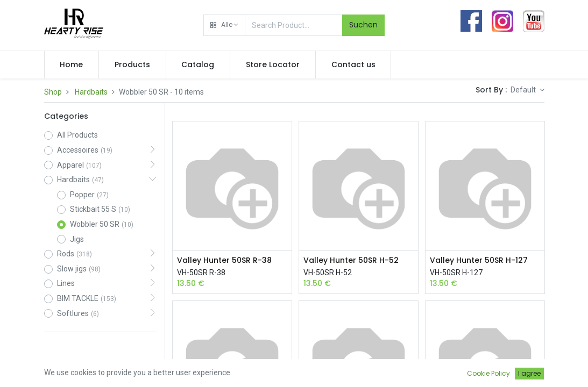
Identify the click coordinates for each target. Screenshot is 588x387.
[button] (224, 25)
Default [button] (524, 90)
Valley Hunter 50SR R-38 (224, 260)
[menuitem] (72, 65)
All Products (77, 135)
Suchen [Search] (363, 25)
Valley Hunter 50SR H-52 (351, 260)
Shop (53, 92)
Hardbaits (91, 92)
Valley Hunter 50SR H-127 (479, 260)
